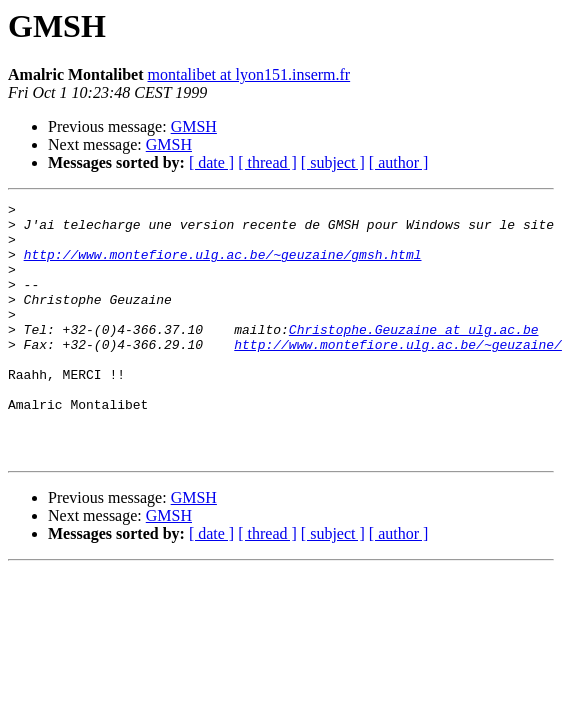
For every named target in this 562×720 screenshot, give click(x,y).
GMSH (194, 126)
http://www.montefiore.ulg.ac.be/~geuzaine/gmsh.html (223, 266)
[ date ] (211, 162)
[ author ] (399, 162)
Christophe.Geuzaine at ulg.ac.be (414, 356)
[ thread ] (267, 162)
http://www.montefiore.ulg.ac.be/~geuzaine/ (398, 374)
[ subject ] (333, 162)
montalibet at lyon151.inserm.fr (249, 74)
